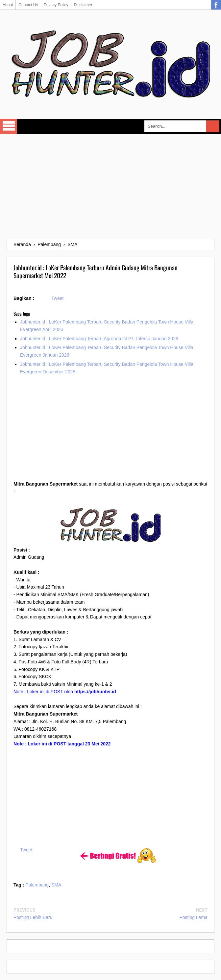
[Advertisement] (110, 186)
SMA (56, 885)
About (8, 5)
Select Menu (9, 126)
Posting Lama (193, 917)
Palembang (37, 885)
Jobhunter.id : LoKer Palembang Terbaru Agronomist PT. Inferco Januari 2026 (99, 339)
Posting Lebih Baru (33, 917)
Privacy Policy (56, 5)
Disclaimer (83, 5)
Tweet (57, 298)
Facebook (216, 5)
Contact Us (28, 5)
